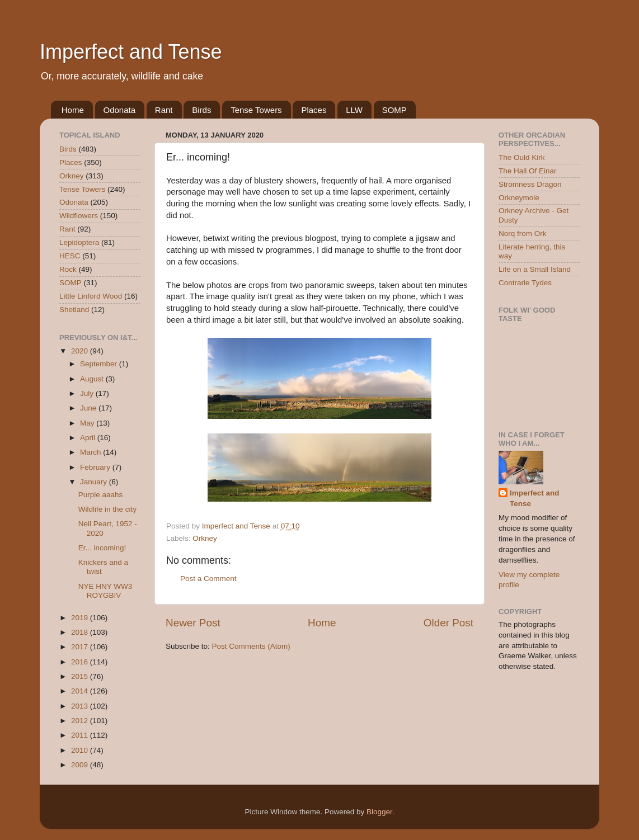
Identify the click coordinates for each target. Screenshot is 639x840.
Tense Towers (256, 110)
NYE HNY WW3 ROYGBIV (105, 591)
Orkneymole (519, 198)
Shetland (74, 310)
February (96, 467)
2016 (81, 662)
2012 (81, 721)
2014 (81, 691)
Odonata (120, 110)
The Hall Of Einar (528, 171)
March (91, 452)
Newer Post (193, 623)
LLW (354, 110)
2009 (81, 765)
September (100, 364)
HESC (70, 256)
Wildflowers (79, 216)
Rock (68, 269)
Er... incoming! (102, 548)
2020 (81, 351)
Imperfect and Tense (131, 52)
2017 (81, 647)
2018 (81, 632)
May (88, 423)
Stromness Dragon (530, 184)
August (93, 379)
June (89, 408)
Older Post (448, 623)
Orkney (205, 538)
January (95, 482)
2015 (81, 676)
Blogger (379, 812)
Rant (164, 110)
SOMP (394, 110)
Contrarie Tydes (525, 283)
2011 (81, 735)
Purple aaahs (101, 495)
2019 (81, 618)
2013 (81, 706)
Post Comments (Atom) (251, 646)
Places (314, 110)
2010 (81, 750)
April (89, 438)
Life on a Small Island (535, 269)
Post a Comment (208, 579)
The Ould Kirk (522, 157)
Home (73, 110)
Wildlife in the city (107, 509)
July (88, 393)
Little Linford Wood (91, 296)
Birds (201, 110)
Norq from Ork (523, 233)
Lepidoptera (79, 242)
